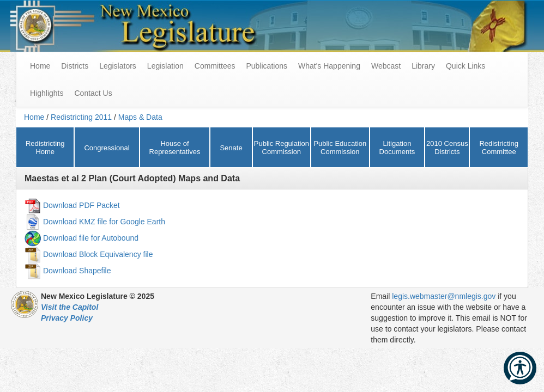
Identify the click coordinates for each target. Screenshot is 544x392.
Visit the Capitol (69, 307)
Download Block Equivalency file (98, 254)
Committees (215, 66)
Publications (267, 66)
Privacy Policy (67, 318)
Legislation (165, 66)
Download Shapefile (77, 270)
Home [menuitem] (40, 66)
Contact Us (93, 93)
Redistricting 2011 (81, 117)
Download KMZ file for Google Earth (104, 221)
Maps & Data (140, 117)
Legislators (118, 66)
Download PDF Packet (81, 205)
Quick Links (466, 66)
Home (34, 117)
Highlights (47, 93)
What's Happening (329, 66)
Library (423, 66)
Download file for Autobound (91, 237)
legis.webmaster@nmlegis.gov (444, 296)
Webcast (386, 66)
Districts (75, 66)
